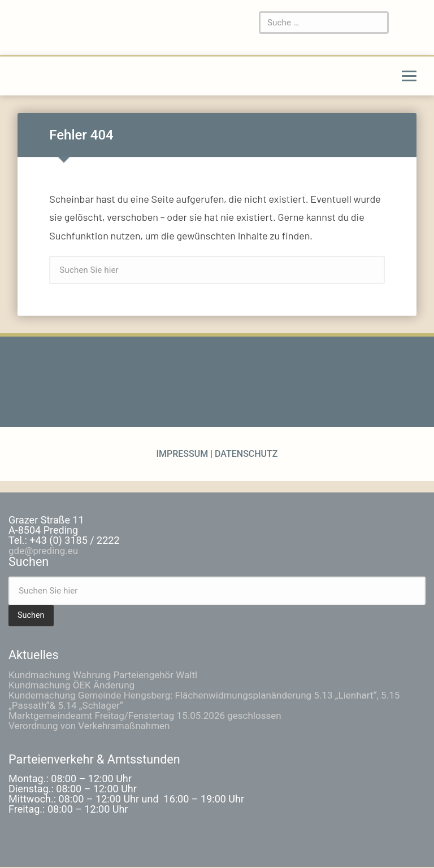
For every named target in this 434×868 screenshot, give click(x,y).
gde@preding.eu (45, 551)
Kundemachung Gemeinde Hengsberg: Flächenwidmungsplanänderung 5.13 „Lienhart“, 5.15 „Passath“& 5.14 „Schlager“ (216, 701)
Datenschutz (245, 455)
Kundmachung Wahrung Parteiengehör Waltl (108, 675)
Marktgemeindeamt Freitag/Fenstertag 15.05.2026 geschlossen (153, 716)
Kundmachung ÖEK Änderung (75, 685)
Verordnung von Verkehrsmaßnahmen (94, 726)
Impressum (183, 455)
